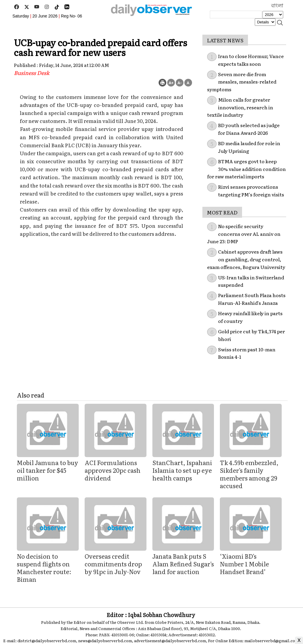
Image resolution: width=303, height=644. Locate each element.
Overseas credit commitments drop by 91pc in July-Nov (113, 564)
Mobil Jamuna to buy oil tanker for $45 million (47, 470)
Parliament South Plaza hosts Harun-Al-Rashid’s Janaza (252, 299)
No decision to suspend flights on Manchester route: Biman (44, 568)
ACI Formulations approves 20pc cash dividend (113, 470)
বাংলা (277, 6)
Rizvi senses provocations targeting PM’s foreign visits (251, 190)
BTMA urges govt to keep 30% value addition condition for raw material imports (246, 169)
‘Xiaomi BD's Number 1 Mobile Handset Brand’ (244, 564)
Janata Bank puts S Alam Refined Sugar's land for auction (183, 564)
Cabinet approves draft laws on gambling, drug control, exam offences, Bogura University (246, 259)
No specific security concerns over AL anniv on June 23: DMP (244, 234)
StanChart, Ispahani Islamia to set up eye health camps (182, 470)
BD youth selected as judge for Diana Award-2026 (249, 129)
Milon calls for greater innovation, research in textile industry (240, 107)
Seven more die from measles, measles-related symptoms (242, 82)
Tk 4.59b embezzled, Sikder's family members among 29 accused (249, 474)
